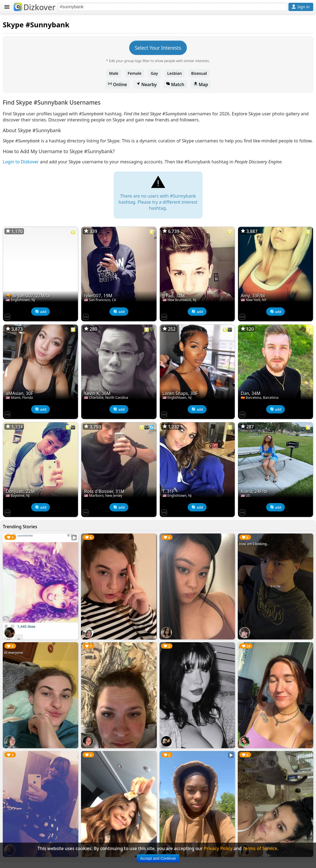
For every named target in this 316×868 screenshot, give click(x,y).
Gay (154, 73)
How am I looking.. (254, 544)
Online (118, 84)
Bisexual (199, 73)
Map (201, 84)
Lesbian (175, 73)
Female (134, 73)
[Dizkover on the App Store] (7, 316)
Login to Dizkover (21, 162)
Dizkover (35, 7)
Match (175, 84)
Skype (13, 25)
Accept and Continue (158, 858)
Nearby (147, 84)
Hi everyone (13, 653)
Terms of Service (260, 848)
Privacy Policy (218, 848)
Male (114, 73)
